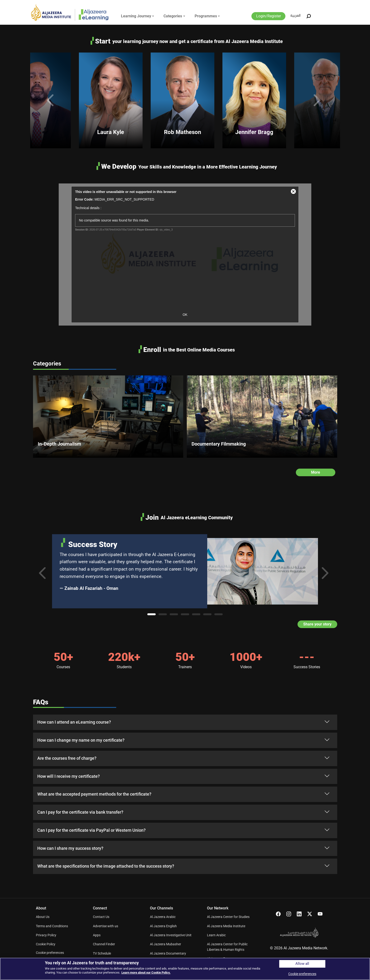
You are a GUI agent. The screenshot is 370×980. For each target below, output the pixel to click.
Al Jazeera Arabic (163, 917)
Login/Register (269, 16)
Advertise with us (106, 926)
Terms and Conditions (52, 926)
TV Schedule (102, 953)
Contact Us (101, 917)
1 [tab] (151, 614)
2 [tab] (163, 614)
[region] (185, 969)
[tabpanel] (185, 571)
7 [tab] (219, 614)
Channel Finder (104, 944)
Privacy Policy (46, 935)
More (316, 472)
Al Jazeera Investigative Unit (171, 935)
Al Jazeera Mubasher (166, 944)
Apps (97, 935)
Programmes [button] (206, 16)
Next (318, 100)
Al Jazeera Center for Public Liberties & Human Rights (227, 947)
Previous (52, 100)
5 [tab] (196, 614)
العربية (295, 16)
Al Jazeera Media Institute (226, 926)
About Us (43, 917)
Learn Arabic (216, 935)
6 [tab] (207, 614)
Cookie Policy (46, 944)
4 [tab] (185, 614)
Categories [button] (173, 16)
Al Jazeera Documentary (168, 953)
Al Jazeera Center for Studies (228, 917)
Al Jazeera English (163, 926)
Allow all (302, 964)
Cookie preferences (50, 953)
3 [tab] (174, 614)
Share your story (317, 624)
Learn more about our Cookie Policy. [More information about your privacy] (146, 973)
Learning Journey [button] (136, 16)
